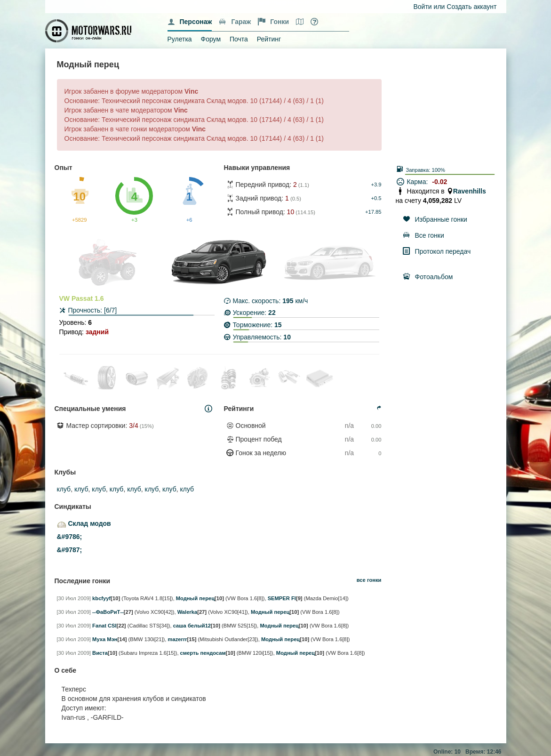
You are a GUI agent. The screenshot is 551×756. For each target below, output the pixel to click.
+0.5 (376, 198)
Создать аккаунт (471, 7)
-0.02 (439, 182)
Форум (211, 39)
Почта (239, 39)
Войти (423, 7)
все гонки (369, 580)
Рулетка (180, 39)
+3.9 (376, 185)
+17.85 (373, 212)
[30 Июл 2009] (74, 598)
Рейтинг (269, 39)
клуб (64, 489)
